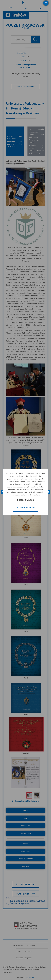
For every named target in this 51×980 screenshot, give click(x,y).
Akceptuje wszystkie (26, 508)
